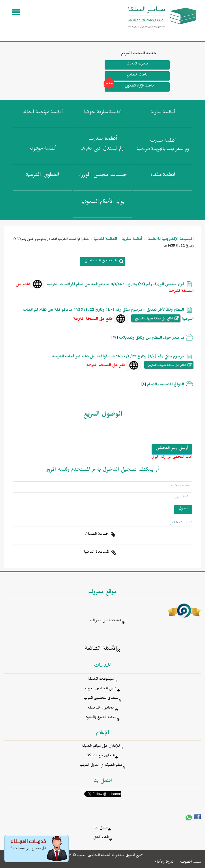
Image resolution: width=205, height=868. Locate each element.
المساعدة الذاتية (96, 552)
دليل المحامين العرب (101, 689)
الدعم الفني (101, 838)
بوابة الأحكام (102, 203)
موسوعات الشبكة (101, 680)
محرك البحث (137, 64)
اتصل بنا (101, 828)
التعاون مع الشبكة (101, 756)
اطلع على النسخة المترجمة (93, 320)
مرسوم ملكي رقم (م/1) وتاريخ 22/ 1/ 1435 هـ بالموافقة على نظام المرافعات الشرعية (118, 357)
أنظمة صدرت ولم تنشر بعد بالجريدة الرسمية (163, 146)
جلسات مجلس (102, 176)
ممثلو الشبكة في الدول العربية (101, 766)
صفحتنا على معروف (106, 621)
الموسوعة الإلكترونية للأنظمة (170, 240)
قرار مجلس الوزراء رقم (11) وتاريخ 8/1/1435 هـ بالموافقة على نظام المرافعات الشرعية (115, 285)
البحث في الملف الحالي (101, 261)
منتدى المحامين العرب (101, 699)
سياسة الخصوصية (190, 862)
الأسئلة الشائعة (101, 649)
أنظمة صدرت (102, 145)
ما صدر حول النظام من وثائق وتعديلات (152, 339)
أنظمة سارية (132, 240)
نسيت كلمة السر (181, 523)
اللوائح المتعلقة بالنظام (166, 385)
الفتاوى (43, 176)
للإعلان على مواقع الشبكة (101, 747)
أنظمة (163, 113)
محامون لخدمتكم (101, 708)
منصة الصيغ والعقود (101, 718)
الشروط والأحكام (164, 862)
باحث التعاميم (137, 75)
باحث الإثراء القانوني (129, 87)
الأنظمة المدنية (105, 240)
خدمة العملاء (96, 535)
